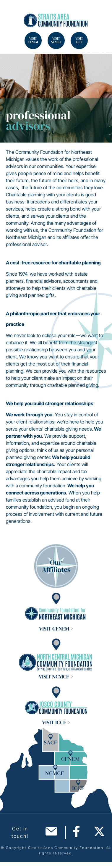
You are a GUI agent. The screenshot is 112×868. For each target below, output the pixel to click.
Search (12, 12)
